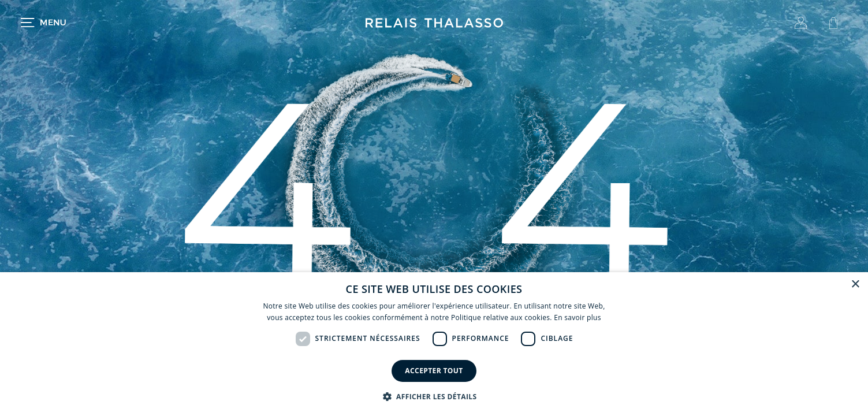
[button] (434, 396)
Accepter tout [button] (434, 371)
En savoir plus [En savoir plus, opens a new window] (577, 317)
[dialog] (434, 344)
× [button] (855, 285)
